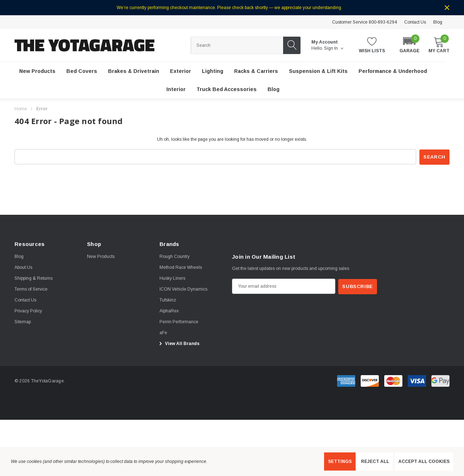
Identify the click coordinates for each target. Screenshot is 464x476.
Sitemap (23, 322)
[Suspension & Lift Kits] (318, 71)
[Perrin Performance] (179, 322)
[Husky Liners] (172, 278)
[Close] (447, 8)
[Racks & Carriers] (256, 71)
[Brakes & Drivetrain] (134, 71)
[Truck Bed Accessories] (227, 90)
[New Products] (37, 71)
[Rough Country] (175, 257)
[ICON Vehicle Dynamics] (183, 289)
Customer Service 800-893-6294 (364, 22)
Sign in (334, 48)
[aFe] (163, 333)
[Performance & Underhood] (393, 71)
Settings (340, 461)
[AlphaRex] (169, 311)
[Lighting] (213, 71)
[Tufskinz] (168, 300)
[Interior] (176, 90)
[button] (409, 45)
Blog (438, 22)
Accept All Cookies (424, 461)
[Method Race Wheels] (181, 267)
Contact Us (415, 22)
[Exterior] (181, 71)
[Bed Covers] (82, 71)
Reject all (375, 461)
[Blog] (274, 90)
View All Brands (178, 344)
